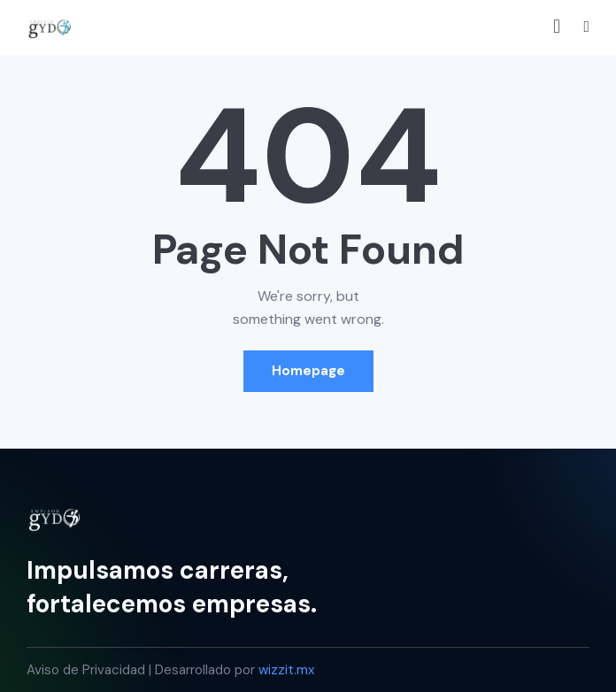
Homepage (308, 371)
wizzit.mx (286, 670)
